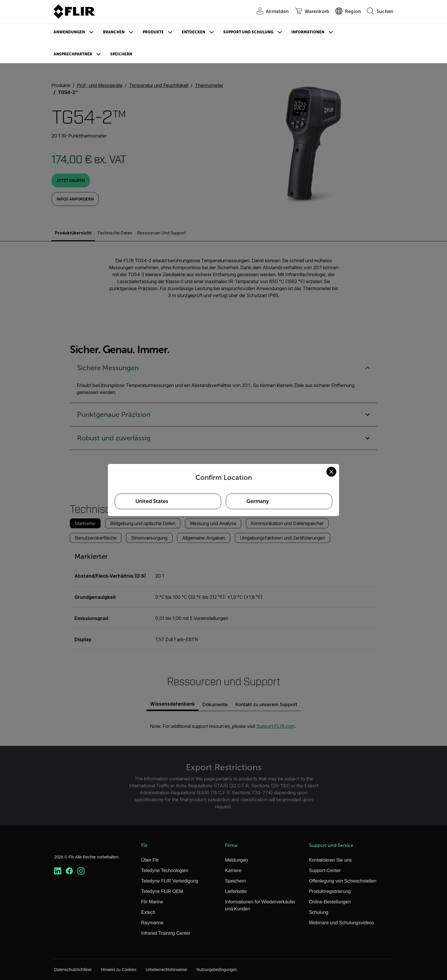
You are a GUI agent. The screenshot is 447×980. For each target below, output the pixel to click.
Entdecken (193, 32)
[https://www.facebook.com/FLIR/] (69, 871)
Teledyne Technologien (165, 870)
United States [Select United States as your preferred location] (152, 501)
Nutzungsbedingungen (217, 970)
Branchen (114, 32)
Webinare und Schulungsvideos (342, 923)
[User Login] (269, 12)
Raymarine (152, 923)
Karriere (233, 870)
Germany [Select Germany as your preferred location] (258, 501)
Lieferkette (236, 891)
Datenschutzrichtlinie (73, 970)
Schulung (319, 912)
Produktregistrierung (330, 891)
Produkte (153, 32)
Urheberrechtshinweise (166, 970)
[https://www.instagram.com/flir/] (81, 871)
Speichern (121, 54)
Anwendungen (69, 32)
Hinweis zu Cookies (119, 970)
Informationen (308, 32)
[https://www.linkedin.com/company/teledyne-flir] (58, 871)
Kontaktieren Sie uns (330, 860)
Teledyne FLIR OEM (162, 891)
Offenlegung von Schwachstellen (343, 881)
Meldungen (236, 860)
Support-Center (325, 870)
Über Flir (150, 860)
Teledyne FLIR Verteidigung (170, 881)
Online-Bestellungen (330, 902)
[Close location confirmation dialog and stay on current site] (331, 472)
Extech (148, 912)
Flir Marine (152, 902)
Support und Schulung (248, 32)
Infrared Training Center (166, 933)
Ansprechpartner (73, 54)
